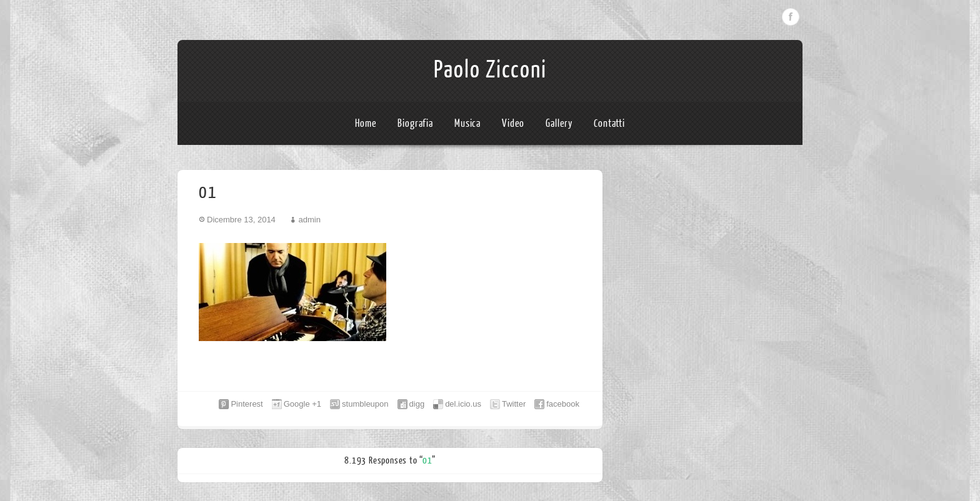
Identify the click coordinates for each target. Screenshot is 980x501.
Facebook (791, 17)
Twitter (514, 404)
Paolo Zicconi (490, 70)
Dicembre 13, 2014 (241, 220)
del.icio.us (463, 404)
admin (309, 220)
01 (427, 461)
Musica (467, 123)
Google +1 (302, 404)
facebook (563, 404)
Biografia (415, 123)
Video (513, 123)
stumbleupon (365, 404)
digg (417, 404)
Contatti (609, 123)
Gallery (559, 123)
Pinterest (247, 404)
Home (366, 123)
